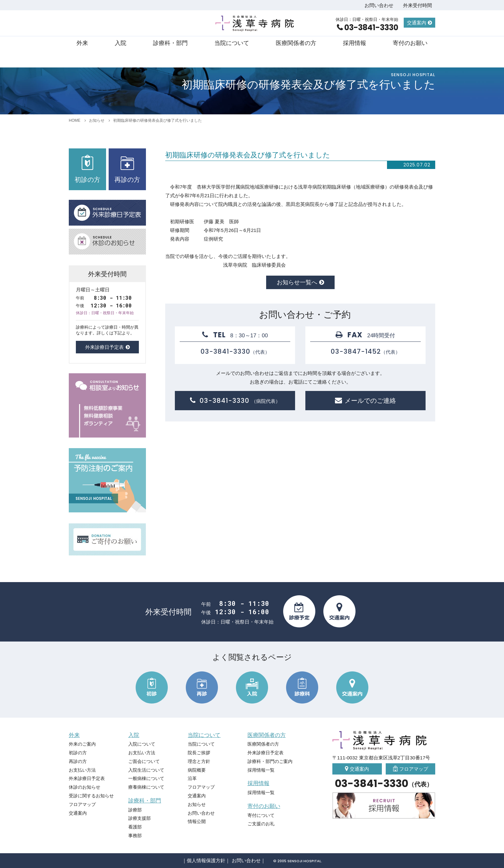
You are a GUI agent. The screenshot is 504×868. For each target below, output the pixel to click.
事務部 (135, 836)
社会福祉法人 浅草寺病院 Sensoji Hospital (256, 23)
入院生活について (146, 770)
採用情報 (355, 43)
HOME (75, 120)
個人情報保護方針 (206, 860)
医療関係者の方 (296, 43)
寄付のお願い (410, 43)
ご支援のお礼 (261, 824)
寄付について (261, 815)
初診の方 (87, 169)
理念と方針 (199, 761)
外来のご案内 (82, 744)
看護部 (135, 827)
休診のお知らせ (85, 787)
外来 (82, 43)
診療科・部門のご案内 (270, 761)
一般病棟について (146, 778)
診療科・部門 (170, 43)
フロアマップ (82, 804)
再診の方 (127, 169)
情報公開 (197, 821)
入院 (121, 43)
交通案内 (417, 23)
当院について (232, 43)
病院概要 (197, 770)
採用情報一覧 (261, 770)
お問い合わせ (379, 5)
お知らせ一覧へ (297, 282)
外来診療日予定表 (104, 347)
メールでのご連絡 (370, 401)
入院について (142, 744)
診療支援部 (139, 818)
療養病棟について (146, 787)
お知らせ (97, 120)
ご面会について (144, 761)
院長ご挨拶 (199, 753)
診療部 (135, 810)
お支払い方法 (82, 770)
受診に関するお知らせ (91, 796)
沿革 (192, 778)
